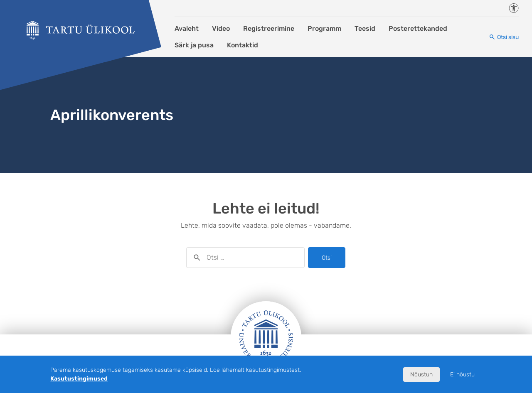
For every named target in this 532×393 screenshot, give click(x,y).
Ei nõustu (462, 375)
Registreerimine (269, 28)
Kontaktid (243, 45)
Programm (324, 28)
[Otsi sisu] (504, 37)
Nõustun (421, 375)
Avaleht (187, 28)
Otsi (327, 258)
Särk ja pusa (194, 45)
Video (221, 28)
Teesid (365, 28)
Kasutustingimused (79, 379)
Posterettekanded (418, 28)
